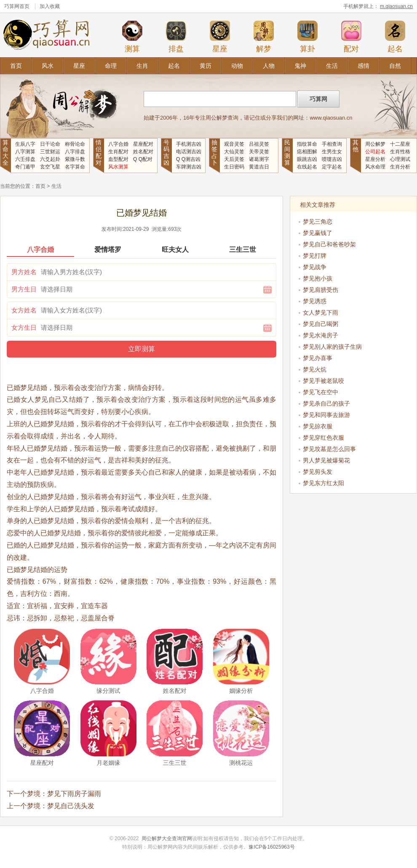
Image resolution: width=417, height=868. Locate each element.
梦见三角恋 (318, 222)
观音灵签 (234, 144)
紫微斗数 (75, 159)
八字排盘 (75, 152)
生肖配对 (118, 152)
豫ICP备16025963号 (271, 847)
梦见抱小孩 (318, 278)
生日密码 (234, 167)
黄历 (206, 66)
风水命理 (375, 167)
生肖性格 (400, 152)
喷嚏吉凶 (332, 159)
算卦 (307, 37)
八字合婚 (118, 144)
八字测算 (25, 152)
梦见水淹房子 (321, 335)
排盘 (176, 37)
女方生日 (24, 327)
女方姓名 (24, 310)
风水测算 (118, 167)
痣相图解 (307, 152)
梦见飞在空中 (321, 392)
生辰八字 (25, 144)
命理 (111, 66)
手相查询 (332, 144)
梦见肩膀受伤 (321, 290)
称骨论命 (75, 144)
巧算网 (12, 6)
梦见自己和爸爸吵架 (329, 244)
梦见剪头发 (318, 472)
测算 (132, 37)
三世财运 (50, 152)
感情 (364, 66)
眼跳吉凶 (307, 159)
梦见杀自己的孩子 (326, 403)
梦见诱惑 (315, 301)
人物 (269, 66)
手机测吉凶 (189, 144)
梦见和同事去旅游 (326, 415)
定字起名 (332, 167)
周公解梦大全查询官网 (167, 839)
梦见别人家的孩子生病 (332, 347)
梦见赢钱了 (318, 233)
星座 (220, 37)
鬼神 (300, 66)
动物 (237, 66)
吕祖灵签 (259, 144)
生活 (332, 66)
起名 (395, 37)
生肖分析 (400, 167)
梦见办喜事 (318, 358)
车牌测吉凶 (189, 167)
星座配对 (143, 144)
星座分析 (375, 159)
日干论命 (50, 144)
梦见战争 (315, 267)
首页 (16, 66)
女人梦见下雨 (321, 312)
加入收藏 (50, 6)
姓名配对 (143, 152)
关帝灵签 (259, 152)
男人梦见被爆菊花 (326, 460)
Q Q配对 (143, 159)
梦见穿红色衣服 (323, 438)
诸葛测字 (259, 159)
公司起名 (375, 152)
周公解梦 (375, 144)
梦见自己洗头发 (71, 806)
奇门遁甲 (25, 167)
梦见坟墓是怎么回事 (329, 449)
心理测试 (400, 159)
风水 (48, 66)
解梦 (264, 37)
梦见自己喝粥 (321, 324)
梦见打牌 (315, 256)
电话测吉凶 (189, 152)
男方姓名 (24, 272)
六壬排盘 (25, 159)
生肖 (142, 66)
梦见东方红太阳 (323, 483)
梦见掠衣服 (318, 426)
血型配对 (118, 159)
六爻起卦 (50, 159)
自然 (395, 66)
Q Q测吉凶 (188, 159)
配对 (351, 37)
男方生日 (24, 289)
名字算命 (75, 167)
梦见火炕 (315, 369)
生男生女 (332, 152)
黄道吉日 (259, 167)
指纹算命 (307, 144)
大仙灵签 (234, 152)
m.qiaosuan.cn (396, 6)
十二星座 (400, 144)
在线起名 (307, 167)
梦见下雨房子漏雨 (74, 794)
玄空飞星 (50, 167)
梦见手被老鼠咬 (323, 381)
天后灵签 (234, 159)
